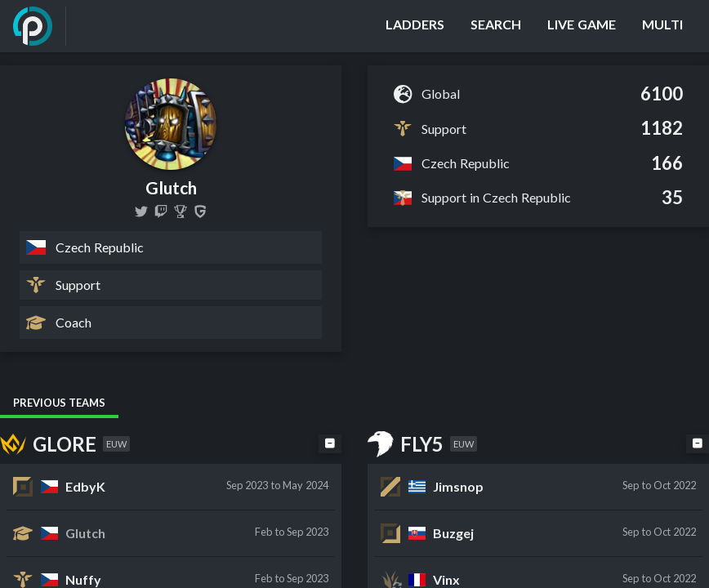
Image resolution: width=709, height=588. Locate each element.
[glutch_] (161, 212)
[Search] (496, 26)
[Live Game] (582, 26)
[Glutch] (181, 212)
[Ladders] (415, 26)
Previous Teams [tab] (59, 403)
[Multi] (662, 26)
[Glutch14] (141, 212)
